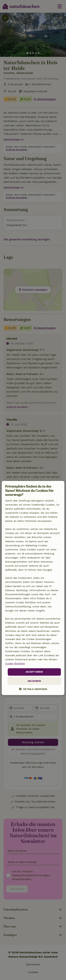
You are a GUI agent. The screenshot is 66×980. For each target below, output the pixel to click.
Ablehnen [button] (34, 681)
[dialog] (33, 588)
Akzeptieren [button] (34, 672)
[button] (33, 689)
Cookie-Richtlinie (15, 664)
